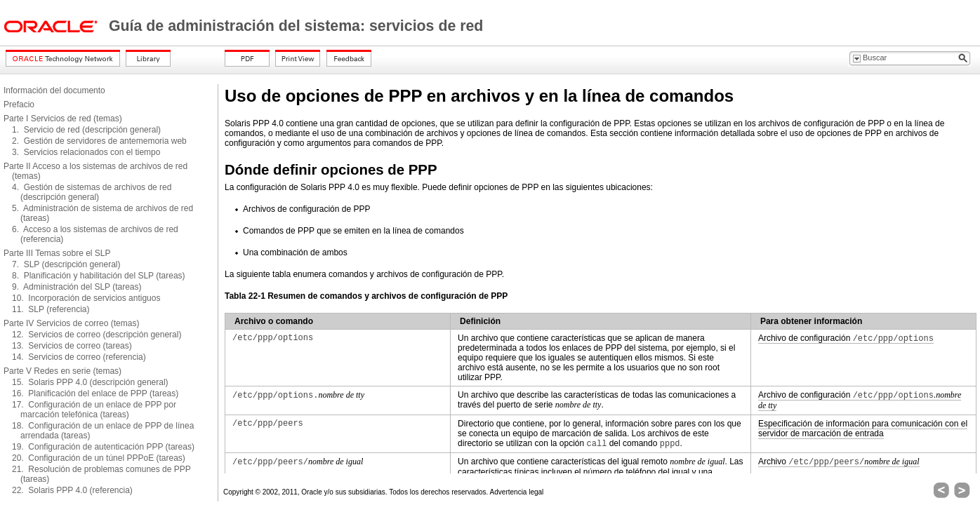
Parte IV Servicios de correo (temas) (71, 323)
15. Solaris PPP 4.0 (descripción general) (90, 382)
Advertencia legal (517, 492)
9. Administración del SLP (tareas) (77, 287)
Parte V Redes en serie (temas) (62, 371)
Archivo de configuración (846, 338)
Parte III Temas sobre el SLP (57, 253)
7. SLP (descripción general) (66, 264)
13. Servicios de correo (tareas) (72, 346)
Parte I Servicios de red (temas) (63, 119)
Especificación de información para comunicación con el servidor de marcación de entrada (863, 429)
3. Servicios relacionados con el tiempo (86, 152)
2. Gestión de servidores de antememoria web (99, 141)
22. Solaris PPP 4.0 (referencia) (72, 490)
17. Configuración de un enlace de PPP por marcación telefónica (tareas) (94, 410)
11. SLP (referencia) (51, 309)
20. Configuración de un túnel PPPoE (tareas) (99, 458)
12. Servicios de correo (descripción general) (97, 335)
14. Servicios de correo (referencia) (79, 357)
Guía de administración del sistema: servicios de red (296, 26)
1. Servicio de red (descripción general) (86, 130)
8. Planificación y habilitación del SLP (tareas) (99, 276)
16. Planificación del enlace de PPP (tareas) (95, 393)
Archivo (839, 462)
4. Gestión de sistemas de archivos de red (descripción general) (92, 192)
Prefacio (19, 105)
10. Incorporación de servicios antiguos (86, 298)
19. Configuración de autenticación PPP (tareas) (103, 447)
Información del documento (54, 90)
